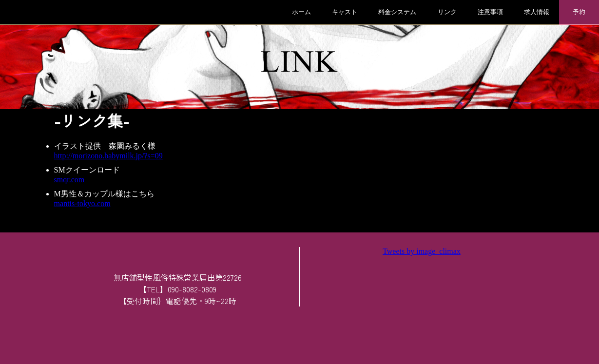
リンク (447, 12)
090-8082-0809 (192, 289)
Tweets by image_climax (422, 251)
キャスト (345, 12)
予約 (579, 11)
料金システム (397, 12)
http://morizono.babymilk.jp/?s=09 (108, 156)
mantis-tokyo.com (82, 203)
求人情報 (537, 12)
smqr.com (69, 180)
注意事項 (490, 12)
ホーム (301, 12)
